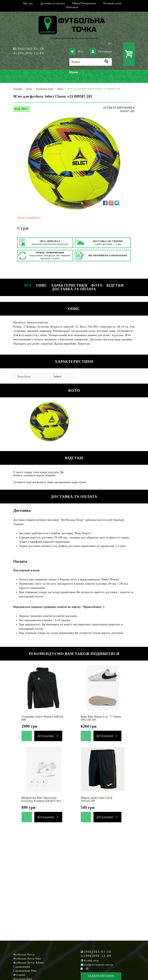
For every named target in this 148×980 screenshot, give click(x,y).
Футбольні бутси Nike (27, 959)
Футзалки (19, 975)
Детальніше (46, 736)
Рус (110, 43)
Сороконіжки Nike (25, 971)
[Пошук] (91, 62)
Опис (42, 285)
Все (28, 285)
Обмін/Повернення (84, 3)
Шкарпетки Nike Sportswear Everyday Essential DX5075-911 (41, 799)
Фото (97, 285)
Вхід (77, 52)
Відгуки (115, 285)
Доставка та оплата (53, 3)
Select (58, 376)
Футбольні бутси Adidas (29, 963)
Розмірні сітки (113, 3)
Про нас (28, 3)
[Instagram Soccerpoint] (87, 969)
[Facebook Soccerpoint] (82, 969)
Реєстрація (101, 52)
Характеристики (69, 285)
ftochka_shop (91, 961)
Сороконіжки (22, 967)
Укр (104, 43)
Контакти (72, 7)
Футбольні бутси (24, 955)
